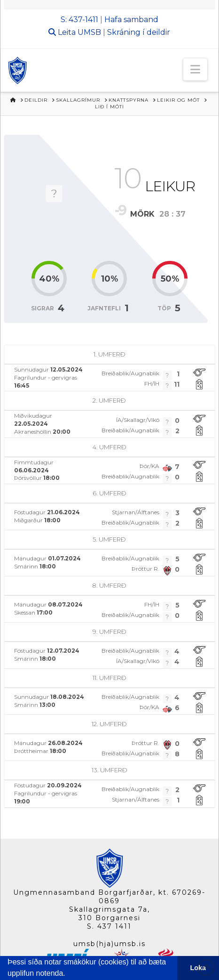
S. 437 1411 (109, 926)
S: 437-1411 (79, 20)
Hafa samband (131, 20)
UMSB (89, 32)
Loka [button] (198, 968)
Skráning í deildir (139, 32)
